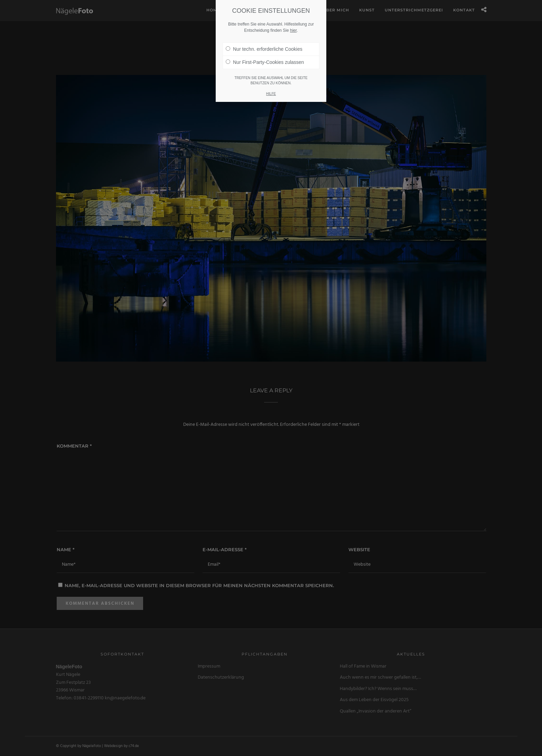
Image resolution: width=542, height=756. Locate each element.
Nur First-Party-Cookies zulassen (265, 59)
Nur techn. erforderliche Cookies (264, 46)
